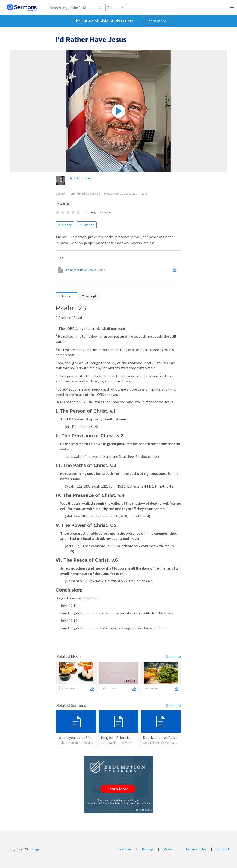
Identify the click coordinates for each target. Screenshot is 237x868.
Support (223, 849)
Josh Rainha (109, 743)
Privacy (169, 849)
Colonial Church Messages (161, 743)
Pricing (148, 849)
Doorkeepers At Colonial (162, 737)
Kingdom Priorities (116, 737)
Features (125, 849)
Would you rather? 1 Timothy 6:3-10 (87, 737)
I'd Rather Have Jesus (86, 270)
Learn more (156, 21)
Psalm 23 (64, 204)
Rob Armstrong (69, 743)
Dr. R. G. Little (79, 178)
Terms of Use (196, 849)
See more (173, 656)
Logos (37, 849)
